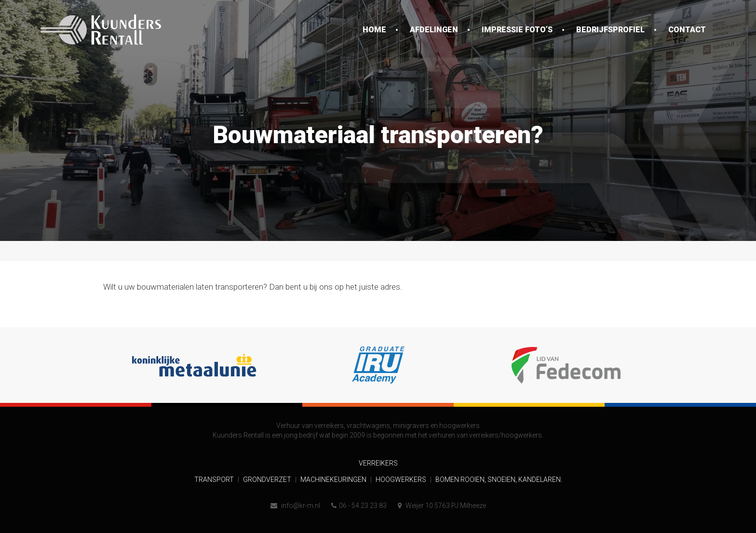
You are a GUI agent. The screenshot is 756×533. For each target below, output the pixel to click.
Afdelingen (434, 30)
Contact (687, 30)
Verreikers (378, 463)
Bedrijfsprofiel (610, 30)
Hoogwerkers (402, 480)
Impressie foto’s (517, 30)
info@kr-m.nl (295, 506)
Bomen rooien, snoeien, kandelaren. (499, 480)
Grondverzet (268, 480)
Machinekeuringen (334, 480)
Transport (215, 480)
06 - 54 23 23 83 (359, 506)
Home (374, 30)
